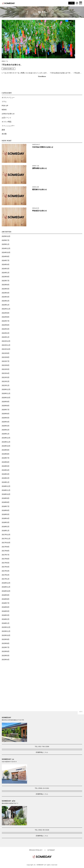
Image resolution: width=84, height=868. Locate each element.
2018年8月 (6, 502)
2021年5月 (6, 369)
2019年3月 (6, 474)
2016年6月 (6, 607)
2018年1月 (6, 531)
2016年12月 (6, 583)
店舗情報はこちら (42, 752)
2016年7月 (6, 603)
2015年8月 (6, 643)
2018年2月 (6, 527)
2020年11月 (6, 393)
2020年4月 (6, 422)
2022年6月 (6, 325)
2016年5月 (6, 611)
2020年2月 (6, 430)
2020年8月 (6, 406)
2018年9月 (6, 498)
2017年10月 (6, 543)
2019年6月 (6, 462)
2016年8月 (6, 599)
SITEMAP (51, 850)
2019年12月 (6, 438)
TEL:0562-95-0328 (42, 830)
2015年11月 (6, 631)
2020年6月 (6, 414)
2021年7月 (6, 361)
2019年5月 (6, 466)
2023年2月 (6, 301)
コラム (4, 101)
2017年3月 (6, 571)
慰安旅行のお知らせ (40, 189)
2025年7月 (6, 240)
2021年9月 (6, 353)
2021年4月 (6, 373)
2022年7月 (6, 321)
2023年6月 (6, 285)
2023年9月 (6, 277)
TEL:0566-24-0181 (42, 788)
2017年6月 (6, 559)
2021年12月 (6, 341)
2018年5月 (6, 514)
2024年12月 (6, 248)
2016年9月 (6, 595)
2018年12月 (6, 486)
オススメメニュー (8, 97)
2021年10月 (6, 349)
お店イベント (7, 118)
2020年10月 (6, 398)
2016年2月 (6, 619)
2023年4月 (6, 293)
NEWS (4, 110)
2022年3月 (6, 329)
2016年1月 (6, 623)
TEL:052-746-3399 (42, 747)
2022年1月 (6, 337)
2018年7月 (6, 506)
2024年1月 (6, 273)
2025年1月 (6, 244)
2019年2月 (6, 478)
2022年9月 (6, 313)
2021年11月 (6, 345)
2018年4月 (6, 518)
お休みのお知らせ (8, 69)
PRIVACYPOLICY (36, 850)
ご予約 (71, 3)
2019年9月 (6, 450)
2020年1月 (6, 434)
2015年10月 (6, 635)
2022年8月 (6, 317)
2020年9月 (6, 402)
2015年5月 (6, 656)
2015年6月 (6, 651)
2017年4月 (6, 567)
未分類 (4, 134)
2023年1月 (6, 305)
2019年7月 (6, 458)
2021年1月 (6, 385)
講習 (3, 130)
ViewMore (42, 77)
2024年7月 (6, 260)
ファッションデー (8, 126)
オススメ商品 (7, 122)
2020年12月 (6, 389)
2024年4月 (6, 264)
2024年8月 (6, 256)
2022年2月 (6, 333)
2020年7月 (6, 410)
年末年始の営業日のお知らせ (43, 147)
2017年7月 (6, 555)
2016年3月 (6, 615)
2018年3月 (6, 522)
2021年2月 (6, 381)
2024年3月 (6, 269)
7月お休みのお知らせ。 (12, 65)
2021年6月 (6, 365)
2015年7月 (6, 647)
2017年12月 (6, 535)
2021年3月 (6, 377)
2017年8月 (6, 551)
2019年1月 (6, 482)
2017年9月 (6, 547)
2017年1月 (6, 579)
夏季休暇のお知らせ (40, 168)
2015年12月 (6, 627)
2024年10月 (6, 252)
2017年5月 (6, 563)
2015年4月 (6, 660)
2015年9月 (6, 639)
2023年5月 (6, 289)
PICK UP (5, 106)
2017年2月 (6, 575)
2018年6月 (6, 510)
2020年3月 (6, 426)
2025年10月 (6, 236)
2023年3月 (6, 297)
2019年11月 (6, 442)
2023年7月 (6, 281)
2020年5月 (6, 418)
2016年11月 (6, 587)
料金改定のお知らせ (40, 211)
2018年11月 (6, 490)
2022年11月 (6, 309)
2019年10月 (6, 446)
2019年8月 (6, 454)
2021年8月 (6, 357)
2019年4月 (6, 470)
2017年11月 (6, 539)
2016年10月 (6, 591)
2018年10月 (6, 494)
